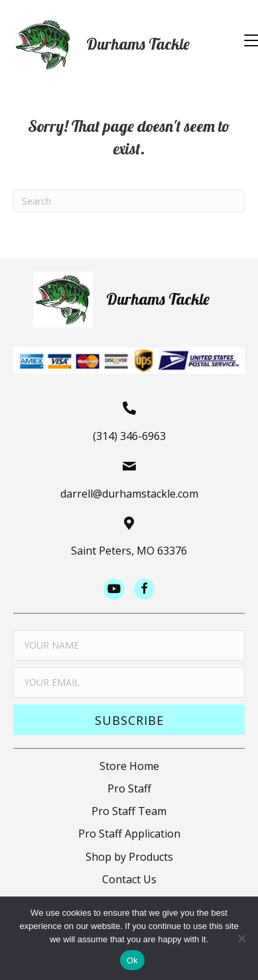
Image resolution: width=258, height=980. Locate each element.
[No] (241, 938)
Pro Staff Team (129, 811)
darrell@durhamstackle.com (129, 494)
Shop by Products (129, 857)
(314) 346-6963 (129, 436)
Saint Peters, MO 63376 (129, 551)
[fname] (129, 645)
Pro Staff (129, 789)
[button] (129, 720)
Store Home (129, 766)
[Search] (129, 201)
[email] (129, 682)
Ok (132, 960)
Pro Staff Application (129, 834)
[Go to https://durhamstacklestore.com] (116, 44)
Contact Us (129, 879)
